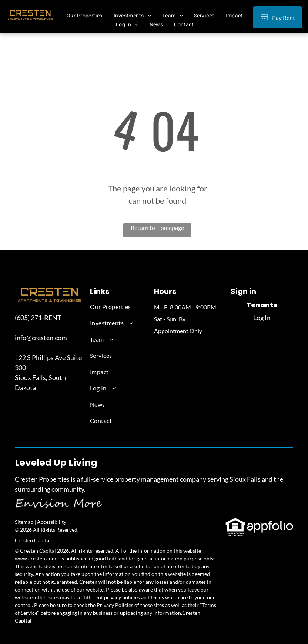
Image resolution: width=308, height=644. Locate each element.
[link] (235, 522)
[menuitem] (85, 16)
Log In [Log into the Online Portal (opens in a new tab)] (262, 318)
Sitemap (24, 522)
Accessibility (52, 522)
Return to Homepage (157, 228)
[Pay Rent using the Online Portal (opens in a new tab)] (278, 17)
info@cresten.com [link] (41, 338)
